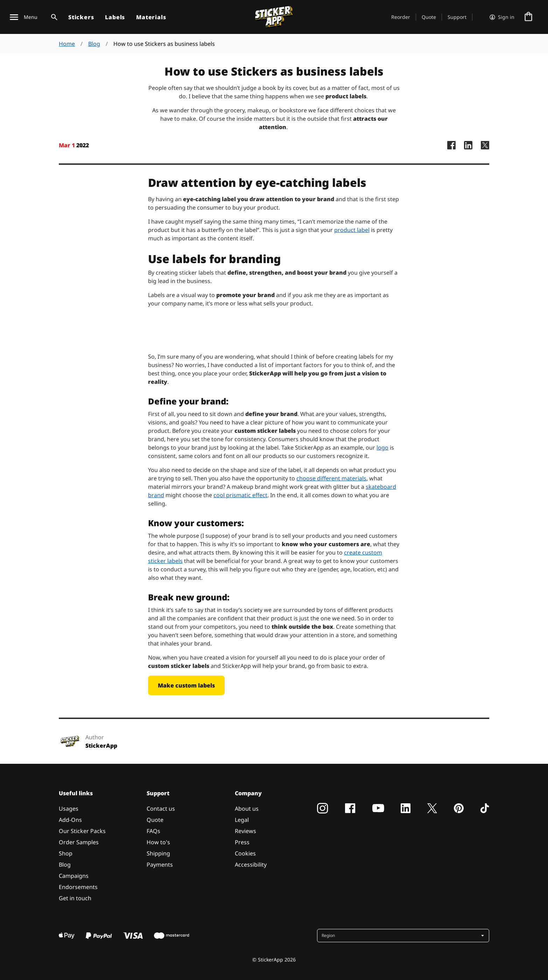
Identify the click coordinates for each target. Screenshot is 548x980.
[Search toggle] (53, 17)
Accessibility (251, 865)
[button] (404, 936)
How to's (158, 842)
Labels (115, 17)
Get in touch (75, 898)
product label (352, 230)
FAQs (153, 831)
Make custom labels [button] (186, 685)
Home (67, 44)
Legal (242, 820)
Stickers (81, 17)
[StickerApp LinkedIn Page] (468, 152)
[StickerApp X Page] (485, 152)
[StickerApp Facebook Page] (451, 152)
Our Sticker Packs (82, 831)
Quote (429, 17)
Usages (69, 809)
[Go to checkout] (528, 17)
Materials (151, 17)
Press (242, 842)
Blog (94, 44)
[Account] (502, 17)
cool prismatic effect (240, 495)
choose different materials (331, 478)
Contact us (161, 809)
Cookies (245, 853)
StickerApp (101, 746)
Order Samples (79, 842)
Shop (66, 853)
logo (382, 447)
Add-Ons (70, 820)
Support (457, 17)
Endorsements (78, 887)
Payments (160, 865)
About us (247, 809)
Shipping (158, 853)
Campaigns (74, 876)
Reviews (245, 831)
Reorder (401, 17)
